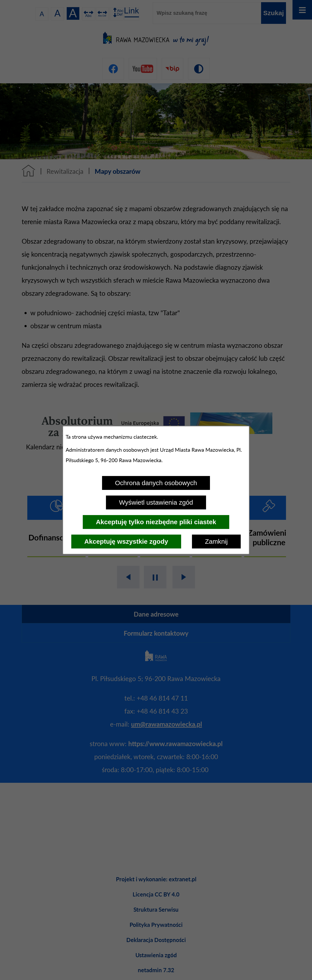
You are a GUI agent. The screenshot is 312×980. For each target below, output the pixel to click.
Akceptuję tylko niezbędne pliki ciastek (156, 522)
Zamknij (216, 541)
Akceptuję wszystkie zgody (126, 541)
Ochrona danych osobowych (156, 483)
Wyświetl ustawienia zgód (156, 502)
